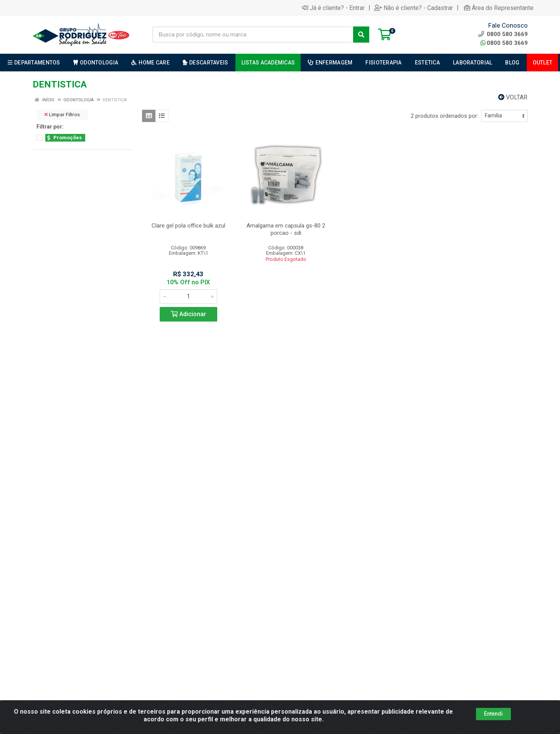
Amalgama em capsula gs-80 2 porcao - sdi (286, 229)
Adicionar (188, 314)
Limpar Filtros (62, 115)
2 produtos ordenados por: (444, 116)
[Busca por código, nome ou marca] (253, 35)
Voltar (513, 97)
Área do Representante (499, 8)
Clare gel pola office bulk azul (188, 226)
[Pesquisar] (361, 35)
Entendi (493, 714)
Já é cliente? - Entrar (333, 8)
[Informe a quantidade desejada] (188, 297)
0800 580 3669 (504, 43)
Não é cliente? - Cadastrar (414, 8)
